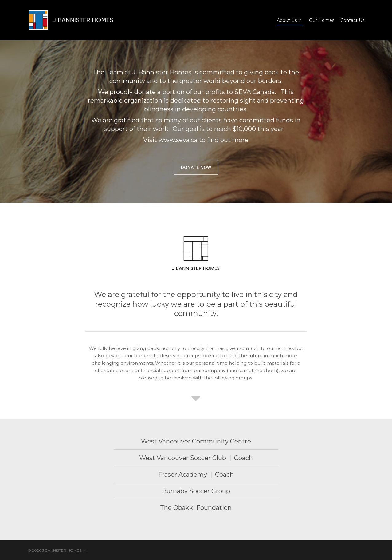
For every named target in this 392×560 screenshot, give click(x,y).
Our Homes (322, 20)
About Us (289, 20)
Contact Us (352, 20)
